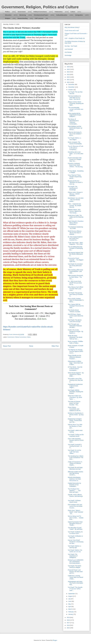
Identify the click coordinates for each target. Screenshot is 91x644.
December (71, 84)
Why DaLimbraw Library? (72, 27)
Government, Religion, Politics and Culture (40, 7)
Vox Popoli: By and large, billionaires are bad (75, 468)
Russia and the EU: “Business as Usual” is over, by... (75, 182)
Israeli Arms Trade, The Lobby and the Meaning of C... (76, 217)
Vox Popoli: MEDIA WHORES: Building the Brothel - (76, 392)
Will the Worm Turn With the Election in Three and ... (75, 426)
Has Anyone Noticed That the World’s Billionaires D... (76, 254)
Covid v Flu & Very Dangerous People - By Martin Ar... (76, 332)
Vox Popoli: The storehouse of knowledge (73, 188)
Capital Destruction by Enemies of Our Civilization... (74, 485)
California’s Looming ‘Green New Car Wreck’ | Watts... (76, 577)
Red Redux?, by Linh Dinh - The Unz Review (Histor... (76, 200)
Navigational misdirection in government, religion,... (75, 386)
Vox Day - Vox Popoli (71, 46)
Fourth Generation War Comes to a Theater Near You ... (75, 159)
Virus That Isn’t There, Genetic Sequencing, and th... (75, 177)
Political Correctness (40, 12)
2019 (68, 618)
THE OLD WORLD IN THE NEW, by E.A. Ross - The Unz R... (75, 98)
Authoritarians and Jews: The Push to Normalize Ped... (75, 583)
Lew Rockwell (69, 49)
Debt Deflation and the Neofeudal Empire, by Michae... (75, 128)
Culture (73, 12)
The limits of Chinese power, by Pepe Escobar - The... (74, 403)
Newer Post (7, 346)
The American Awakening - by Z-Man (75, 228)
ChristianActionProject (41, 15)
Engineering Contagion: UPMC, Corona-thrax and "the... (75, 420)
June (70, 601)
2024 (68, 72)
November (71, 87)
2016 (68, 625)
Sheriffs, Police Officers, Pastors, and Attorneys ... (75, 496)
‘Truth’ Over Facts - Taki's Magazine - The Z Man (75, 243)
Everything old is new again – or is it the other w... (76, 154)
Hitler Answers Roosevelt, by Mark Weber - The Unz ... (76, 277)
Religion (8, 18)
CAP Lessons (39, 18)
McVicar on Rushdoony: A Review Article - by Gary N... (76, 415)
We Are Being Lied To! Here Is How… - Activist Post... (76, 518)
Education (8, 15)
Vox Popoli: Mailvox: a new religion (74, 139)
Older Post (55, 346)
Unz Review (68, 52)
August (70, 596)
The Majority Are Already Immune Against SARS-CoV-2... (76, 351)
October (71, 90)
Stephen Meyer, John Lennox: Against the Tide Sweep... (75, 211)
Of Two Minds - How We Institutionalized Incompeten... (75, 369)
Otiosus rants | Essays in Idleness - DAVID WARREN (75, 194)
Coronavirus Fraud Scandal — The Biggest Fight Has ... (76, 260)
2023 (68, 75)
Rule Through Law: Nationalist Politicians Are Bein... (75, 326)
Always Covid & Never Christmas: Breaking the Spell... (76, 103)
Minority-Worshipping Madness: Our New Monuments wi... (74, 479)
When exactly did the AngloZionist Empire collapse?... (75, 115)
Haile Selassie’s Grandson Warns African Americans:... (76, 223)
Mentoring (23, 15)
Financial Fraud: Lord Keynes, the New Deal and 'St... (75, 572)
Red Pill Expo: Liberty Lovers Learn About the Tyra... (76, 316)
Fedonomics (59, 12)
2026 (68, 67)
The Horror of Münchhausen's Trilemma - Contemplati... (73, 122)
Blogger (55, 640)
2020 (68, 82)
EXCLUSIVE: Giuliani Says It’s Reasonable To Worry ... (76, 300)
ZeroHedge (68, 55)
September (72, 594)
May (70, 604)
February (71, 612)
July (70, 599)
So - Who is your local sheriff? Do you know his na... (75, 283)
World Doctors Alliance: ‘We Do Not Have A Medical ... (75, 233)
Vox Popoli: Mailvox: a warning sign (74, 547)
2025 (68, 69)
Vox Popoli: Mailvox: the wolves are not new (75, 551)
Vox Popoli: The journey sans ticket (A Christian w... (75, 294)
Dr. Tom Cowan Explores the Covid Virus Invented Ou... (75, 238)
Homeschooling (23, 18)
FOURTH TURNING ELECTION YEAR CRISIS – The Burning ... (75, 166)
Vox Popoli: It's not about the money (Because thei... (75, 266)
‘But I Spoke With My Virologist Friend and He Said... (76, 306)
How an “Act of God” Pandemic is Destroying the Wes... (76, 542)
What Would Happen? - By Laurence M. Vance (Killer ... (76, 374)
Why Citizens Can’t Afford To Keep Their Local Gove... (75, 289)
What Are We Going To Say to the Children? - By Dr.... (75, 134)
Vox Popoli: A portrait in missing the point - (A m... (75, 446)
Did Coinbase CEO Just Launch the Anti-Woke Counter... (75, 506)
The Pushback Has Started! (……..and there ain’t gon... (74, 491)
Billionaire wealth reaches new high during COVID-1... (76, 473)
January (71, 614)
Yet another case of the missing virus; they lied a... (75, 380)
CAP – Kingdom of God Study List (75, 38)
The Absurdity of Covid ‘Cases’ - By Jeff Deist (75, 529)
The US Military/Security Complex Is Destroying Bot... (75, 248)
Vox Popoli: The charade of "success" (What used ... (75, 589)
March (70, 609)
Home (31, 346)
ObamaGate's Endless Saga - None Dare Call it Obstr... (75, 363)
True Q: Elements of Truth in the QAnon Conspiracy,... (76, 148)
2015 (68, 628)
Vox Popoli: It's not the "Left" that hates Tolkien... (75, 452)
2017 (68, 623)
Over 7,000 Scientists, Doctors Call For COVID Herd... (76, 440)
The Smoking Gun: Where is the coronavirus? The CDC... (76, 458)
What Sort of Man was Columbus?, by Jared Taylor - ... (75, 397)
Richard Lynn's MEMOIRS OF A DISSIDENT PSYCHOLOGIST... (76, 562)
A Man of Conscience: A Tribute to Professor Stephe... (75, 463)
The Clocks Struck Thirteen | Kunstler (74, 311)
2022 (68, 77)
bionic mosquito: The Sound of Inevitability (75, 143)
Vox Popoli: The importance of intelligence (73, 556)
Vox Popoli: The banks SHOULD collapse (75, 567)
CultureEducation (62, 15)
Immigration (79, 15)
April (70, 607)
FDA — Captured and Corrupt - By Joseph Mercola (75, 205)
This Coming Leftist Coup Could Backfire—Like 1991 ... (75, 271)
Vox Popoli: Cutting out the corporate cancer (76, 435)
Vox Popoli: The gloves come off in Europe (75, 321)
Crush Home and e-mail (72, 31)
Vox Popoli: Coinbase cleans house (74, 501)
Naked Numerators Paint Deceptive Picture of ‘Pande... (75, 524)
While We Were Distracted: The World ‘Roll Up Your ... (75, 337)
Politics (7, 12)
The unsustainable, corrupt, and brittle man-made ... (76, 109)
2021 (68, 80)
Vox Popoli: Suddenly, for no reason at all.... (75, 533)
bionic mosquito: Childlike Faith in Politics (75, 342)
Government (22, 12)
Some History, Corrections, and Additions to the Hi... (75, 409)
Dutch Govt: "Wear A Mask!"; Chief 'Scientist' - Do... (76, 512)
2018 (68, 620)
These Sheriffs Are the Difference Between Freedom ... (75, 357)
